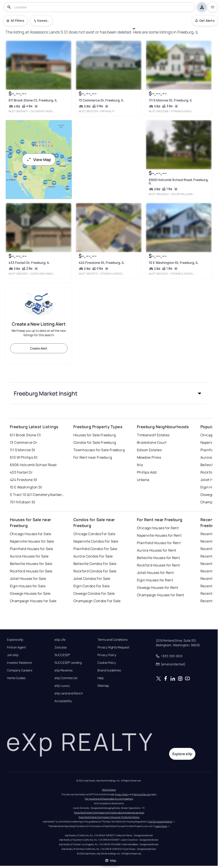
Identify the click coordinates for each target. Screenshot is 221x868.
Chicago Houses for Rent (158, 528)
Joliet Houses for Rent (155, 573)
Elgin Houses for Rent (155, 580)
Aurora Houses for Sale (29, 556)
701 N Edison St (23, 502)
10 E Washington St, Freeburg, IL (173, 263)
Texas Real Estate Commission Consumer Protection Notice (109, 817)
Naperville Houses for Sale (32, 541)
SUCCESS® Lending (68, 663)
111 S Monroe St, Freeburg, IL (171, 100)
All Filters (15, 20)
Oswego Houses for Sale (30, 593)
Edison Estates (149, 450)
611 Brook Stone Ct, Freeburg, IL (33, 100)
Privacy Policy (107, 655)
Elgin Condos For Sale (91, 586)
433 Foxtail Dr (21, 472)
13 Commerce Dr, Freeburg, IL (101, 100)
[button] (109, 393)
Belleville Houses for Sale (31, 564)
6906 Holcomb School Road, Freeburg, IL (179, 181)
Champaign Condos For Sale (97, 601)
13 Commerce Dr (24, 442)
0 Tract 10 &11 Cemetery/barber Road (37, 495)
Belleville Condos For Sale (95, 564)
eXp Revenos (64, 670)
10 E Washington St (26, 487)
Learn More (161, 826)
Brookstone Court (152, 442)
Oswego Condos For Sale (94, 593)
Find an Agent (16, 647)
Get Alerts (205, 20)
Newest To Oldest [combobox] (43, 20)
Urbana (143, 480)
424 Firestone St (24, 480)
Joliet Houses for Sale (28, 579)
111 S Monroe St (23, 450)
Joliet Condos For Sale (92, 579)
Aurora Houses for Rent (157, 550)
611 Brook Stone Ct (25, 435)
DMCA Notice (109, 790)
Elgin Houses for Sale (28, 586)
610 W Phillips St (24, 457)
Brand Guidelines (109, 670)
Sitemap (103, 686)
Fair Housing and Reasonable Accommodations (109, 799)
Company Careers (20, 670)
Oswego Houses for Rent (158, 588)
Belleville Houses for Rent (158, 558)
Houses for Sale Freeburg (95, 435)
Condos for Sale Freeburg (95, 442)
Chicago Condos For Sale (94, 534)
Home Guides (16, 678)
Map (111, 860)
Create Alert (39, 348)
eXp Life (60, 640)
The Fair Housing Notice (160, 822)
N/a (140, 465)
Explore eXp (15, 640)
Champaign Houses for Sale (33, 601)
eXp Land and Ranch (69, 693)
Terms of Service (142, 794)
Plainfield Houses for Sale (31, 549)
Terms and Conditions (112, 640)
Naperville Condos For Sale (96, 541)
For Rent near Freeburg (93, 457)
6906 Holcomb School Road (33, 465)
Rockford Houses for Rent (158, 565)
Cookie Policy (107, 663)
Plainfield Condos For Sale (95, 549)
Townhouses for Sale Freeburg (99, 450)
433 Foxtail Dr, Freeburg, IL (29, 263)
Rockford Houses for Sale (31, 571)
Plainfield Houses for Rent (159, 543)
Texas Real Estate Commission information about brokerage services (109, 813)
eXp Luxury (62, 686)
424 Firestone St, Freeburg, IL (101, 263)
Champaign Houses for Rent (161, 595)
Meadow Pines (149, 457)
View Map (39, 160)
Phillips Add (147, 472)
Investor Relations (19, 663)
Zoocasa (61, 647)
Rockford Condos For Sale (95, 571)
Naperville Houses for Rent (159, 535)
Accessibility (63, 701)
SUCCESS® (62, 655)
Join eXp (13, 655)
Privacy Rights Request (113, 647)
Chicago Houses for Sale (30, 534)
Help (101, 678)
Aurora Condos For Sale (93, 556)
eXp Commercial (66, 678)
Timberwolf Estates (153, 435)
